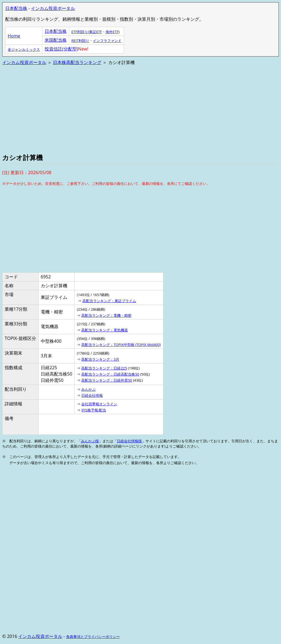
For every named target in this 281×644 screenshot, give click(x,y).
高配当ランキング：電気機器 (105, 330)
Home (14, 36)
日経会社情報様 (129, 441)
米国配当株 (56, 40)
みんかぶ (88, 389)
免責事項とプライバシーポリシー (93, 637)
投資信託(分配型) (61, 49)
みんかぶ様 (90, 441)
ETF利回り (80, 32)
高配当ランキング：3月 (100, 359)
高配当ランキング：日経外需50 (107, 380)
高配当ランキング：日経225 (104, 368)
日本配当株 (16, 8)
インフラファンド (107, 41)
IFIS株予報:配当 (94, 410)
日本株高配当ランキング (77, 62)
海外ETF (112, 32)
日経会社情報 (92, 395)
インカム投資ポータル (53, 8)
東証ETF (95, 32)
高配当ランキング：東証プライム (109, 301)
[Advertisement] (140, 109)
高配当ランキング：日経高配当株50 (110, 374)
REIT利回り (80, 41)
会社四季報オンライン (99, 404)
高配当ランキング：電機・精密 (106, 315)
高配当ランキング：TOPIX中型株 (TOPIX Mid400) (121, 345)
